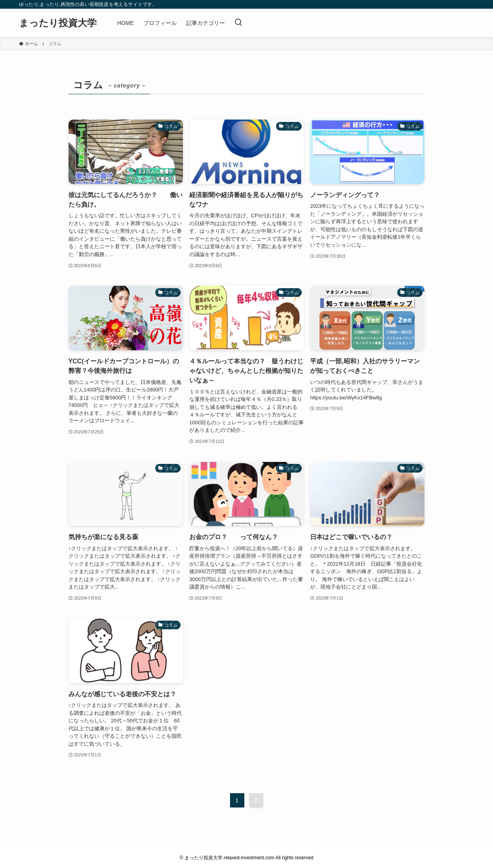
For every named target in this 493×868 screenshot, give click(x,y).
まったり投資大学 (58, 23)
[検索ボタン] (238, 23)
